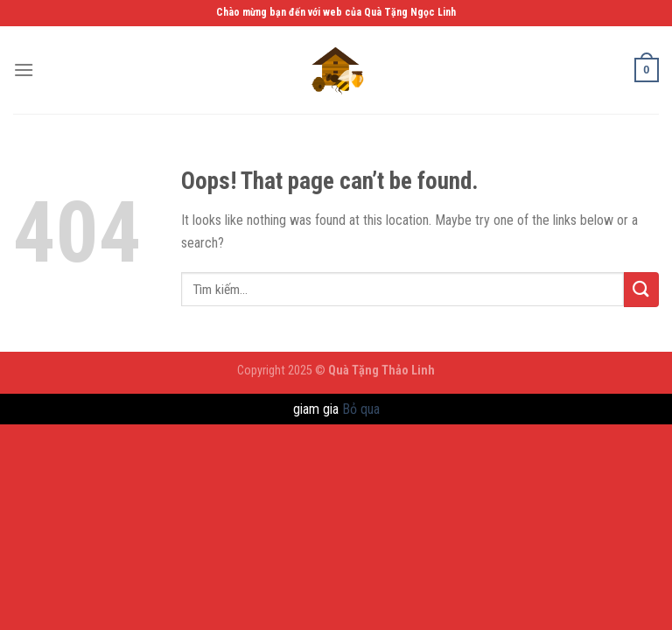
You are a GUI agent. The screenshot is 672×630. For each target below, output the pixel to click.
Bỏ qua (361, 409)
